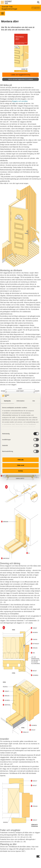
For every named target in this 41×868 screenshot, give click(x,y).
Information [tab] (21, 401)
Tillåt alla (21, 460)
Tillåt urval (20, 465)
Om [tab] (34, 401)
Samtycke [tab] (7, 401)
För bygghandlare (36, 8)
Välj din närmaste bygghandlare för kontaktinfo (20, 79)
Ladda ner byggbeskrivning (20, 74)
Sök (39, 2)
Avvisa (21, 471)
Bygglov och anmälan (20, 101)
